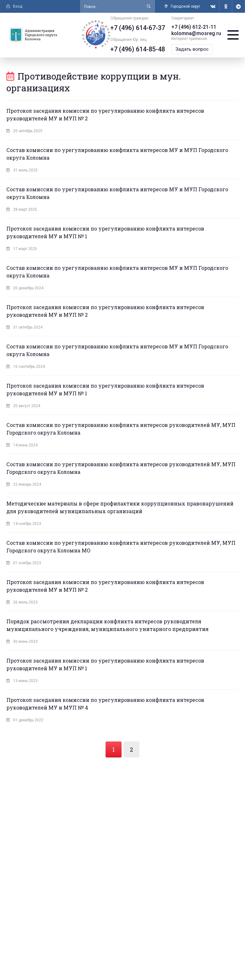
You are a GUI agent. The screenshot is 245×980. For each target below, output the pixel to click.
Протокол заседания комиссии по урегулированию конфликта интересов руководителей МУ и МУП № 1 (105, 232)
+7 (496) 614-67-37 (138, 28)
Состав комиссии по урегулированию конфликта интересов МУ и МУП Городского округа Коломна (117, 154)
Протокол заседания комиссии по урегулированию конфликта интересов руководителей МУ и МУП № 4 (105, 704)
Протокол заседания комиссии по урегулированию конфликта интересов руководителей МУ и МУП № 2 (105, 114)
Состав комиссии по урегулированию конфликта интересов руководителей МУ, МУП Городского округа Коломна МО (121, 547)
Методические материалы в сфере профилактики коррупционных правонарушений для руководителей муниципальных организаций (120, 507)
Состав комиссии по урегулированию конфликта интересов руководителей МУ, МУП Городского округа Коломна (121, 429)
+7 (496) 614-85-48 (138, 49)
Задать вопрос (192, 49)
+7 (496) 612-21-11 (194, 27)
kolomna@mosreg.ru (196, 33)
